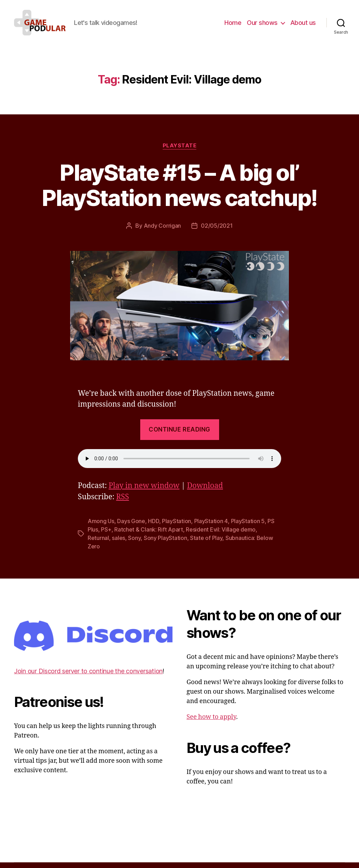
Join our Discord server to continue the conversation (88, 677)
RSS (123, 503)
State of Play (206, 544)
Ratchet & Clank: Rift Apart (149, 535)
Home (233, 25)
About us (303, 25)
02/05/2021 (217, 232)
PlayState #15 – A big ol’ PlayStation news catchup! (179, 191)
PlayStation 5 (248, 527)
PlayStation (177, 527)
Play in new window (144, 492)
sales (118, 544)
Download (205, 492)
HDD (153, 527)
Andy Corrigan (162, 232)
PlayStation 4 (211, 527)
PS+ (106, 535)
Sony (134, 544)
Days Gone (131, 527)
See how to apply (211, 723)
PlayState (180, 151)
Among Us (101, 527)
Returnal (98, 544)
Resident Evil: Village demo (221, 535)
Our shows (262, 25)
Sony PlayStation (165, 544)
